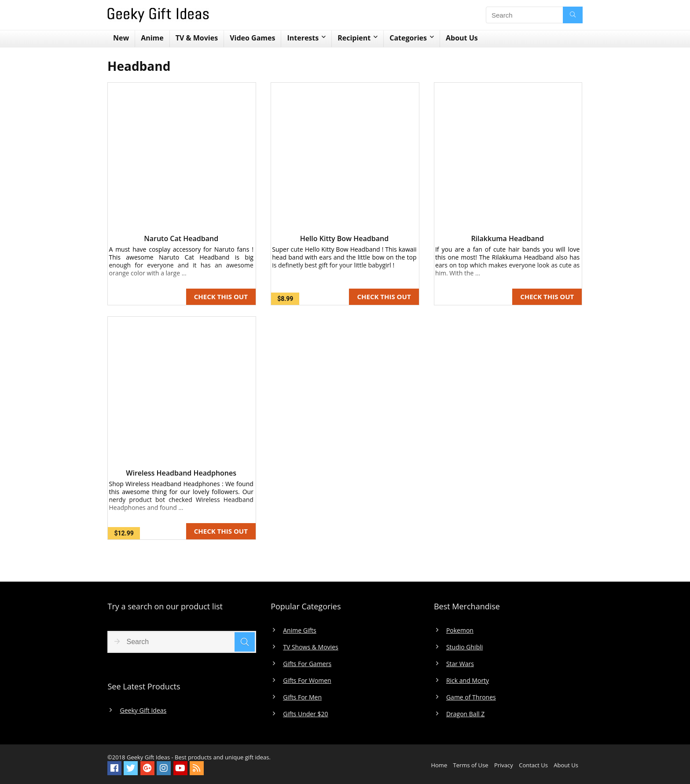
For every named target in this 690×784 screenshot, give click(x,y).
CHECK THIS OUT (221, 297)
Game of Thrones (471, 697)
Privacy (504, 765)
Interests (303, 38)
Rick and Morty (468, 681)
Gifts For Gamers (307, 664)
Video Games (252, 38)
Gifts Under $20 (305, 714)
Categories (408, 38)
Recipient (354, 38)
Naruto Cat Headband (181, 238)
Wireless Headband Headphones (181, 473)
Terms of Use (471, 765)
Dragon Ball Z (465, 714)
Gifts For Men (302, 697)
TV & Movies (197, 38)
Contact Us (533, 765)
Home (439, 765)
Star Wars (460, 664)
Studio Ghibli (464, 647)
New (121, 38)
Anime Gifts (300, 630)
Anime (152, 38)
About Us (462, 38)
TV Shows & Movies (310, 647)
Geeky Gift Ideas (143, 711)
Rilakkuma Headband (507, 238)
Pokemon (460, 630)
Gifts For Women (307, 681)
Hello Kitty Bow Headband (345, 238)
